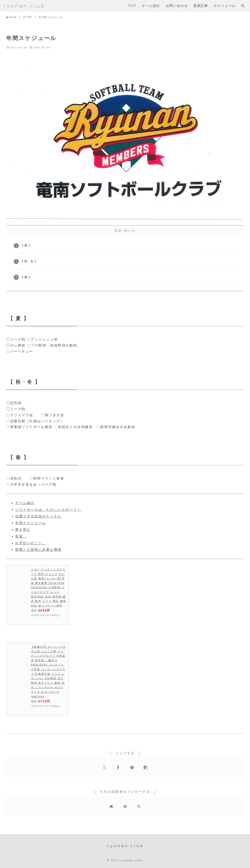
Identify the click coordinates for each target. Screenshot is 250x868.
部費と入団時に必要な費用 (38, 550)
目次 (118, 230)
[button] (146, 768)
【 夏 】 (26, 245)
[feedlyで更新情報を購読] (125, 806)
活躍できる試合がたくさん (38, 516)
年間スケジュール (31, 523)
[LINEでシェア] (132, 768)
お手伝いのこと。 (31, 543)
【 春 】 (26, 277)
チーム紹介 (25, 503)
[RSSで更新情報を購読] (139, 806)
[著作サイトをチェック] (111, 806)
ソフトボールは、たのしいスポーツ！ (48, 510)
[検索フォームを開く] (243, 6)
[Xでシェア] (104, 768)
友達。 (21, 536)
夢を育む (23, 530)
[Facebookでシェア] (118, 768)
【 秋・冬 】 (29, 261)
